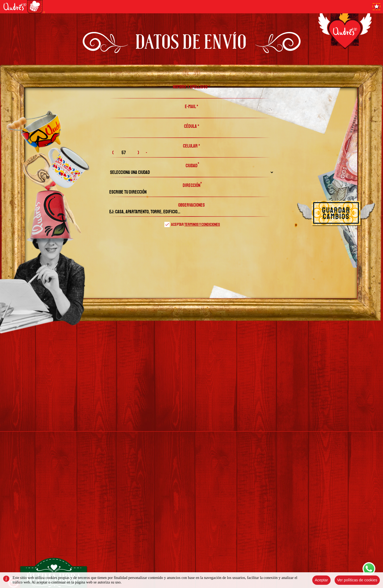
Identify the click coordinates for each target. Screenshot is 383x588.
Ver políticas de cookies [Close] (357, 580)
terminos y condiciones (202, 224)
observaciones (191, 205)
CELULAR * (191, 146)
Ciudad (192, 166)
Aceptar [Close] (321, 580)
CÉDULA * (192, 126)
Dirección (191, 185)
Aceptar (192, 224)
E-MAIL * (191, 107)
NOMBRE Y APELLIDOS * (191, 87)
